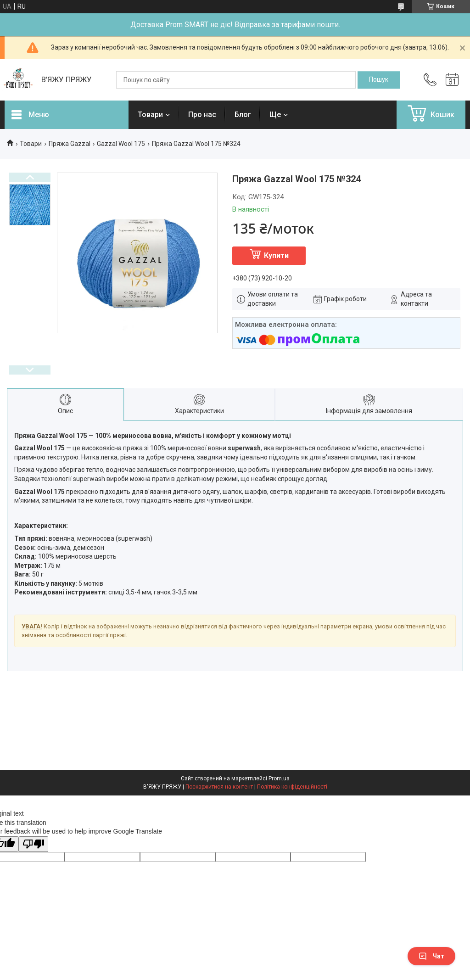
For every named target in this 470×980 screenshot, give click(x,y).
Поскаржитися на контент (219, 787)
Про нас (202, 115)
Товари (150, 115)
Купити (276, 255)
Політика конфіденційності (292, 787)
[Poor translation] (34, 844)
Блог (243, 115)
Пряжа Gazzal (70, 144)
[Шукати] (379, 80)
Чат (431, 956)
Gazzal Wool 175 (121, 144)
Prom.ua (279, 778)
